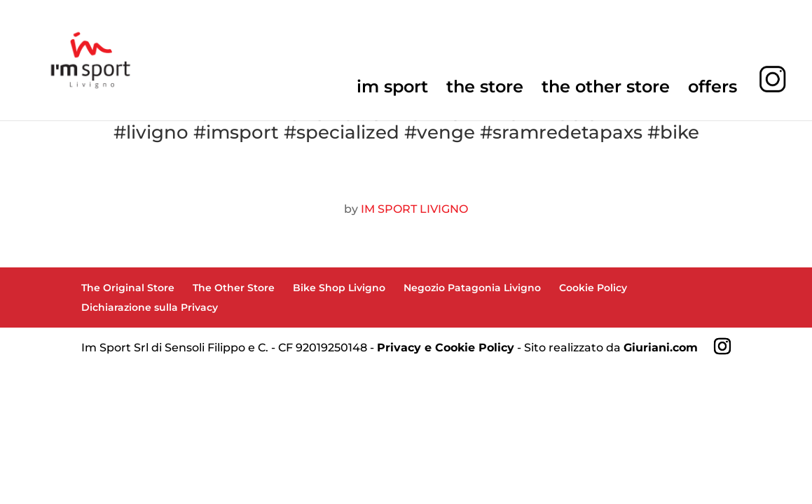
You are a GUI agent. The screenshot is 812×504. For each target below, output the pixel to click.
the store (485, 89)
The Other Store (234, 288)
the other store (606, 89)
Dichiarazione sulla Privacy (150, 307)
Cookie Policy (593, 288)
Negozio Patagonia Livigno (472, 288)
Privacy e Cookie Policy (446, 348)
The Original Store (128, 288)
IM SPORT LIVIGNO (414, 209)
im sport (392, 89)
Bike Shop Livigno (339, 288)
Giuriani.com (661, 348)
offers (713, 89)
